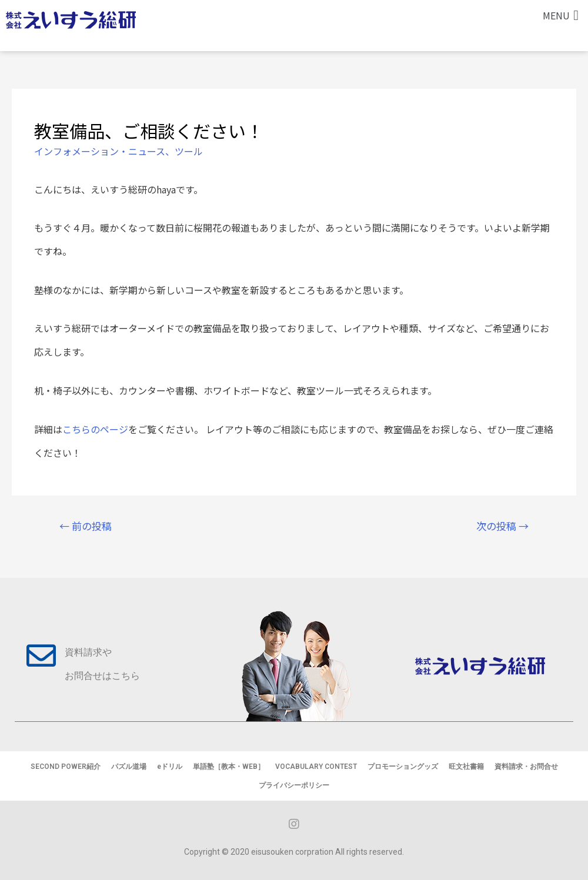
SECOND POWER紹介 (66, 767)
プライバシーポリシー (294, 785)
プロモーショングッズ (403, 767)
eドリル (170, 767)
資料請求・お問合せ (526, 767)
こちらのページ (95, 429)
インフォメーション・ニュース (100, 151)
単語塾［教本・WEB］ (229, 767)
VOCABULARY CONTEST (316, 767)
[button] (561, 15)
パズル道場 (129, 767)
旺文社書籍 (466, 767)
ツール (189, 151)
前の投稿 (86, 526)
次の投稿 (502, 526)
